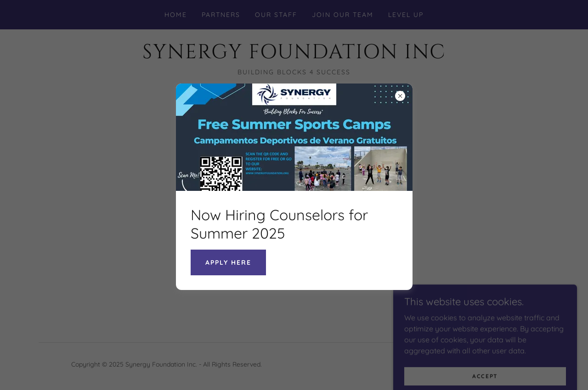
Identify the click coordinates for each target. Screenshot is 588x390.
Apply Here (228, 262)
